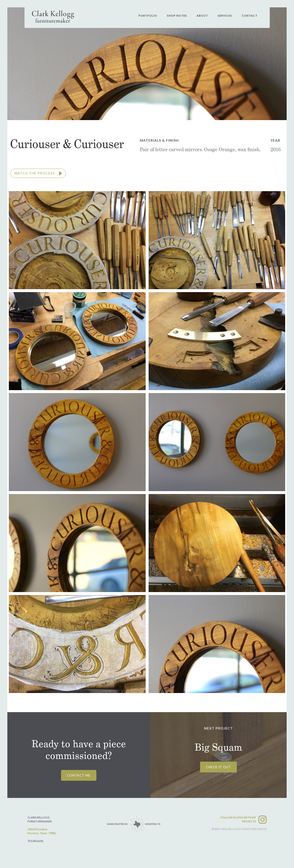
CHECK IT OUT (218, 767)
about (202, 16)
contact (250, 16)
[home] (53, 17)
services (225, 16)
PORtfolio (148, 16)
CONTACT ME (79, 775)
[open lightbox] (38, 173)
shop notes (177, 16)
